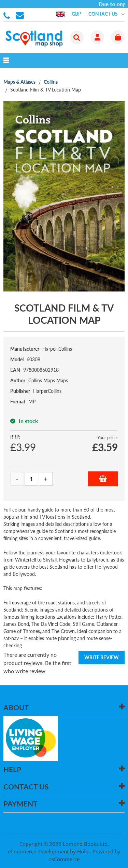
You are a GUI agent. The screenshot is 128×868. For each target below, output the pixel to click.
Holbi (83, 851)
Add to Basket (103, 479)
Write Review (102, 657)
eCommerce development (38, 851)
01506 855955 (8, 15)
